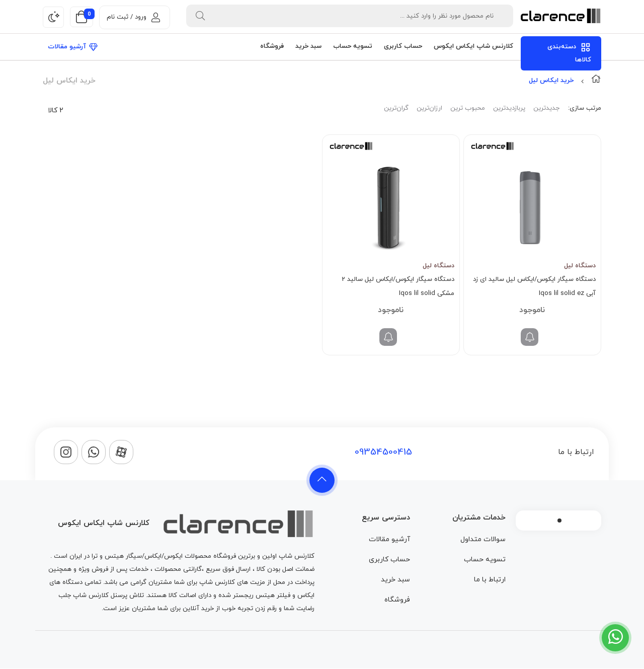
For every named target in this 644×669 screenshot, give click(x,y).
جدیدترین (546, 108)
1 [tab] (559, 521)
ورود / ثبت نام (133, 17)
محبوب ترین (468, 108)
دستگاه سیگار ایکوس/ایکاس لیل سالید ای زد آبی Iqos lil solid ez (534, 286)
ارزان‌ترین (429, 108)
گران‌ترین (396, 108)
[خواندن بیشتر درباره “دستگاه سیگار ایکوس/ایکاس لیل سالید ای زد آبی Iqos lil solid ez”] (530, 337)
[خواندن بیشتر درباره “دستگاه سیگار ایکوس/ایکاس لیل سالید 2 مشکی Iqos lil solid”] (388, 337)
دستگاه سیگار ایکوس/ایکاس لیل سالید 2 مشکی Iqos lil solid (398, 286)
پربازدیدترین (509, 108)
